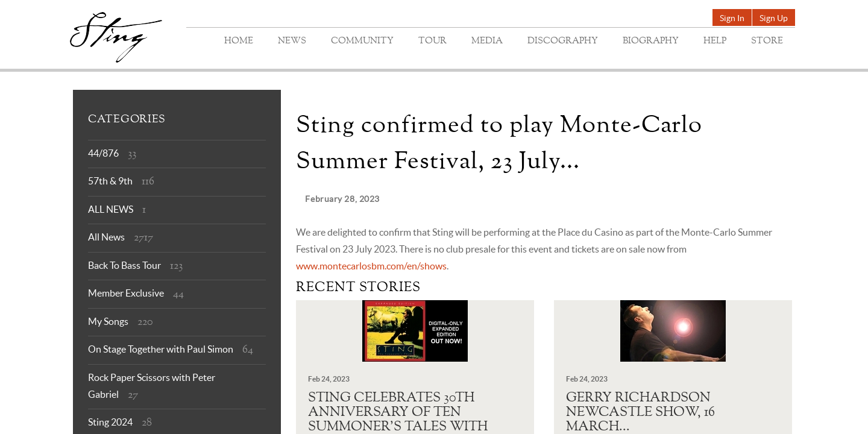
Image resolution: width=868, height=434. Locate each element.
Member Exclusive (126, 293)
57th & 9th (110, 181)
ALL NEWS (111, 209)
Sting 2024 (110, 422)
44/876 (103, 153)
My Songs (108, 321)
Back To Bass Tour (124, 265)
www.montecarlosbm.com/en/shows (371, 266)
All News (106, 237)
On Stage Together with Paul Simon (161, 349)
